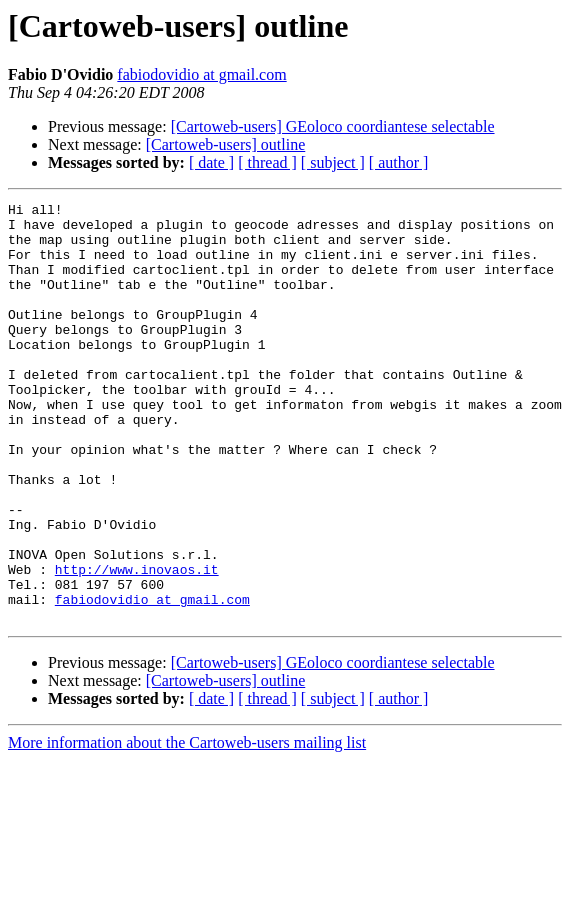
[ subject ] (333, 162)
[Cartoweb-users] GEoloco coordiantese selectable (333, 126)
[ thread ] (267, 162)
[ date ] (211, 162)
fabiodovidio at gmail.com (201, 74)
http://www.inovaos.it (137, 644)
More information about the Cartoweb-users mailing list (187, 826)
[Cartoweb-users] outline (226, 144)
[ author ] (399, 162)
